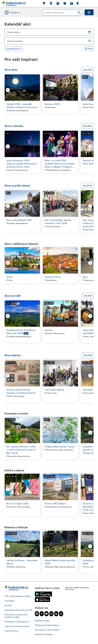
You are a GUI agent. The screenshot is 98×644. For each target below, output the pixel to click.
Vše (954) (87, 185)
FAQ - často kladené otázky (17, 596)
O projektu (10, 601)
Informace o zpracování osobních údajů (16, 616)
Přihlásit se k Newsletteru (47, 625)
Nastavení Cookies (44, 634)
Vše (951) (88, 126)
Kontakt (8, 605)
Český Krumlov (53, 277)
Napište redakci (42, 621)
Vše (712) (88, 70)
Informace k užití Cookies (47, 630)
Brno (85, 277)
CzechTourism (11, 631)
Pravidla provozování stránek (18, 610)
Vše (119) (88, 355)
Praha (10, 277)
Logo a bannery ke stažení (17, 626)
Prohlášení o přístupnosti (17, 622)
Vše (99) (88, 296)
